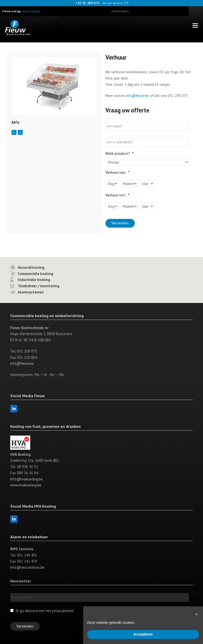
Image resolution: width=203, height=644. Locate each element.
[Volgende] (20, 132)
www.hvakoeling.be (26, 485)
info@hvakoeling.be (26, 479)
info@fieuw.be (137, 96)
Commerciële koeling (35, 273)
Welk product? (119, 153)
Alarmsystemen (31, 292)
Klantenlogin (120, 11)
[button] (195, 26)
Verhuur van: (117, 172)
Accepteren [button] (143, 634)
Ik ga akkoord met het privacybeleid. (45, 610)
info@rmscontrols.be (27, 567)
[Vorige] (14, 132)
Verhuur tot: (117, 195)
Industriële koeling (34, 280)
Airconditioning (31, 267)
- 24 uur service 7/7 (101, 3)
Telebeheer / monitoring (39, 286)
